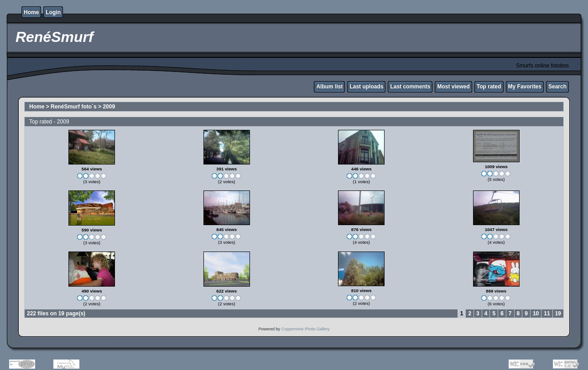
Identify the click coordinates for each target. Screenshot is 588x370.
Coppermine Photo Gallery (305, 329)
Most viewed (453, 87)
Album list (329, 87)
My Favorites (525, 87)
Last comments (410, 87)
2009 (109, 107)
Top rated (489, 87)
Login (53, 12)
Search (557, 87)
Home (31, 12)
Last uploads (366, 87)
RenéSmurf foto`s (74, 107)
